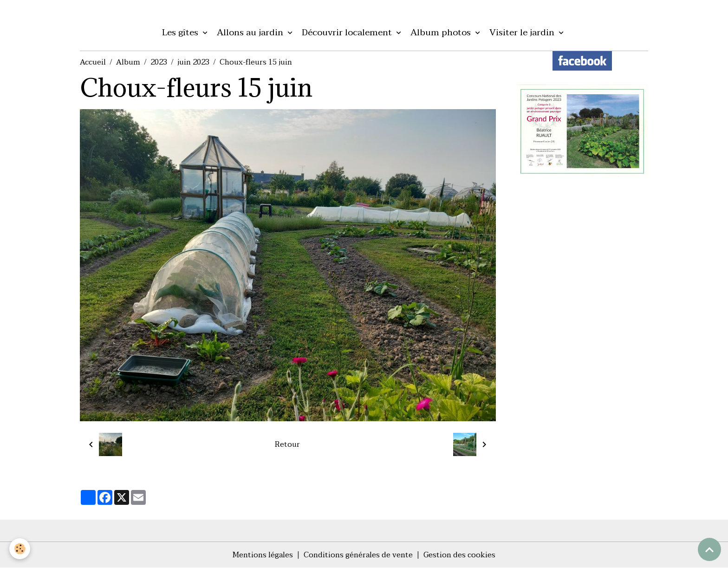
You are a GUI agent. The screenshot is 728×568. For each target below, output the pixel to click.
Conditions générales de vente (358, 555)
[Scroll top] (709, 549)
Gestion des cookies (459, 555)
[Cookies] (20, 549)
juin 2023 (193, 62)
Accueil (93, 62)
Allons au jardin (251, 32)
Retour (287, 444)
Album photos (442, 32)
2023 (159, 62)
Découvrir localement (348, 32)
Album (128, 62)
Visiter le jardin (523, 32)
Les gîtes (181, 32)
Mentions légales (263, 555)
